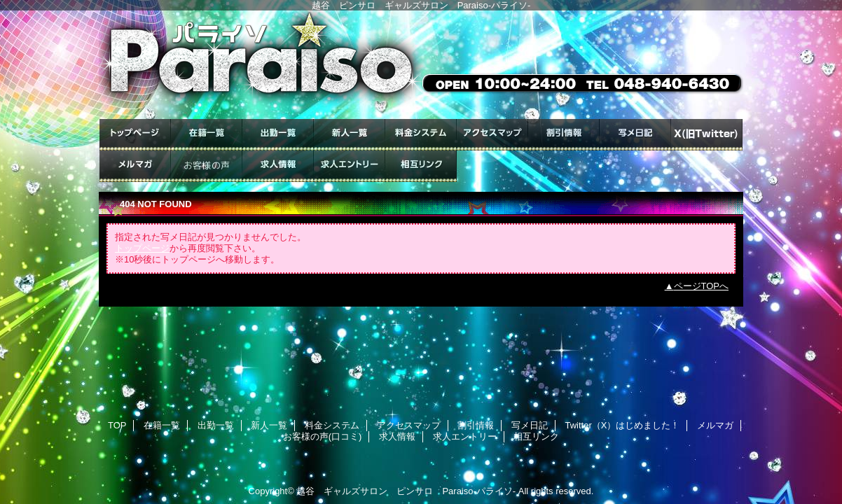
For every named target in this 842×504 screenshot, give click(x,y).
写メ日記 (635, 135)
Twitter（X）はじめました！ (707, 135)
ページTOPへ (702, 286)
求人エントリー (350, 166)
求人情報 (278, 166)
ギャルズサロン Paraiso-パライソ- (421, 65)
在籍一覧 (207, 135)
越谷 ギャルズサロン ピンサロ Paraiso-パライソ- (406, 491)
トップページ (142, 248)
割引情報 (564, 135)
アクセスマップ (492, 135)
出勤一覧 (278, 135)
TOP (135, 135)
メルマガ (135, 166)
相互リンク (421, 166)
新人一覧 (350, 135)
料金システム (421, 135)
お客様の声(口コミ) (207, 166)
